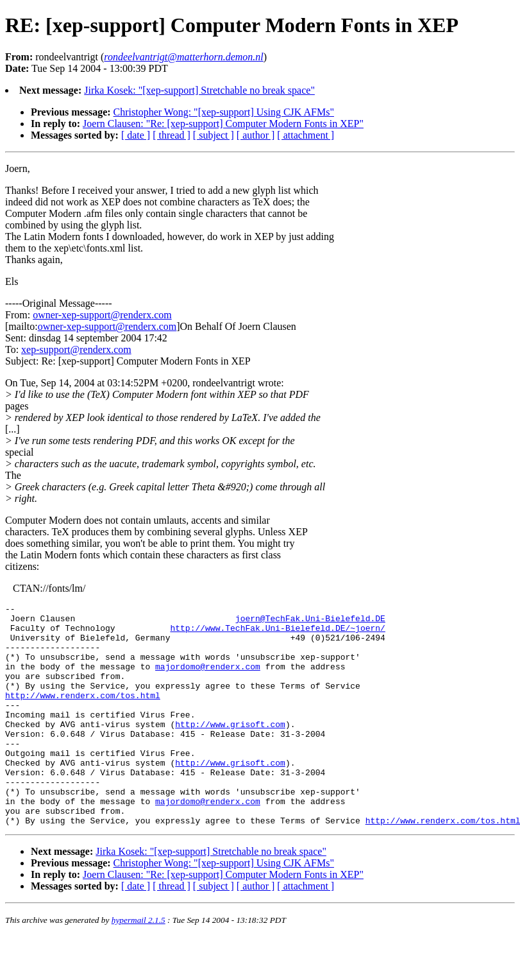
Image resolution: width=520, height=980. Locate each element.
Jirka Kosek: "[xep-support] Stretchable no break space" (199, 90)
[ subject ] (214, 135)
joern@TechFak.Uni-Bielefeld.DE (310, 622)
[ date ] (136, 135)
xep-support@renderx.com (76, 349)
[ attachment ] (306, 135)
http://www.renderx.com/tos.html (83, 714)
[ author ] (256, 135)
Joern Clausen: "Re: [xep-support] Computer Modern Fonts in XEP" (223, 124)
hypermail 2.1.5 (138, 964)
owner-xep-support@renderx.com (102, 315)
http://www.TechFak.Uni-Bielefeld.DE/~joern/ (277, 633)
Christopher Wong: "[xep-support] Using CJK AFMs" (224, 112)
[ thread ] (172, 135)
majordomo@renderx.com (208, 680)
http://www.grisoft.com (230, 749)
